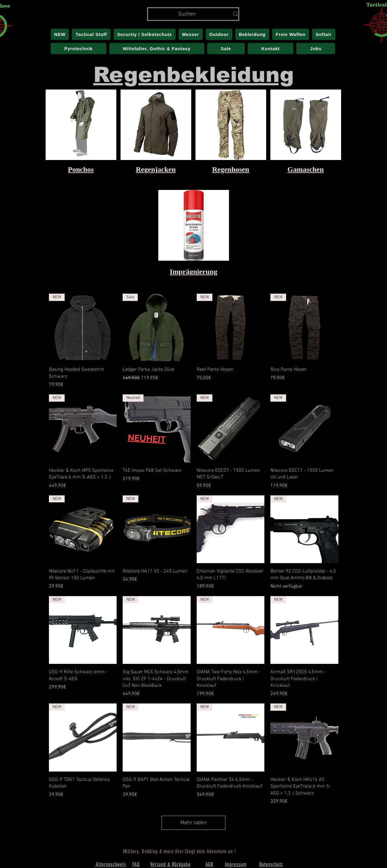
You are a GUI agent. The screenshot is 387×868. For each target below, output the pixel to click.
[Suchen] (187, 14)
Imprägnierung (193, 272)
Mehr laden (193, 823)
